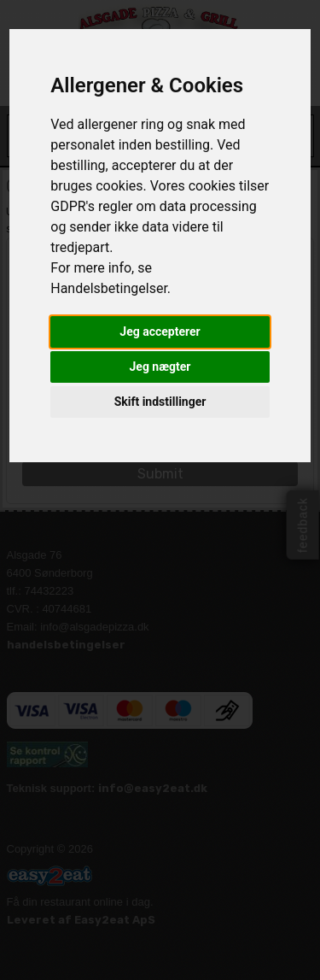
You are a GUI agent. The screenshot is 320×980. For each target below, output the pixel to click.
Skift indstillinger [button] (160, 402)
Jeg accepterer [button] (160, 332)
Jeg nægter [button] (160, 367)
